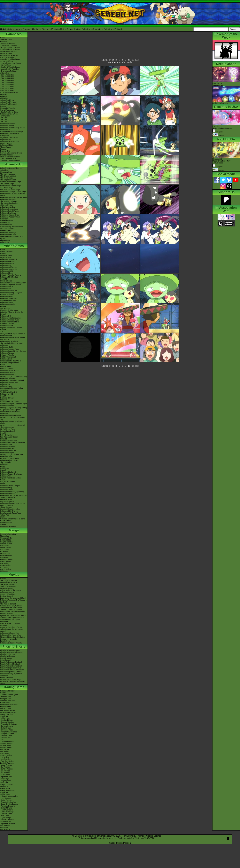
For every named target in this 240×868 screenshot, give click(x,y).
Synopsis (218, 167)
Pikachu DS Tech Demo (9, 458)
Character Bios (6, 172)
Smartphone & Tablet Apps (11, 513)
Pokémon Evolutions (8, 213)
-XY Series (4, 751)
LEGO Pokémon (7, 143)
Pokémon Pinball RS (8, 451)
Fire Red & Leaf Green (9, 437)
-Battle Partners (6, 800)
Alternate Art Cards (8, 701)
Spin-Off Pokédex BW (9, 104)
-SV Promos (5, 767)
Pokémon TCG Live (8, 304)
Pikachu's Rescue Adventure (11, 652)
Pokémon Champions (9, 259)
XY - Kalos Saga (7, 188)
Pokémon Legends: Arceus (11, 285)
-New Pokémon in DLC (9, 159)
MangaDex (4, 536)
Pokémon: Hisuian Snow (10, 215)
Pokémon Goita (6, 523)
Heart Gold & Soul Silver (10, 402)
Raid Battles (5, 703)
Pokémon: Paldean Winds (10, 217)
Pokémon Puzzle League (10, 486)
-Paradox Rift (5, 738)
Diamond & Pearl (7, 398)
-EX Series (4, 757)
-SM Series (5, 749)
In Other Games (6, 505)
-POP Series (5, 775)
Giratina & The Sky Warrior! (11, 606)
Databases (14, 34)
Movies (14, 575)
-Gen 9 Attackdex (7, 91)
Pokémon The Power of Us (11, 635)
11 (133, 60)
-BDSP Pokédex (7, 61)
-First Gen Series (7, 761)
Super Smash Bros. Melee (10, 478)
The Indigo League (8, 174)
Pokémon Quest (7, 326)
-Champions (5, 116)
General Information (8, 534)
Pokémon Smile (6, 296)
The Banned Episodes (9, 203)
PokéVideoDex (6, 225)
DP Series (4, 557)
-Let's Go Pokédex (7, 57)
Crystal (3, 470)
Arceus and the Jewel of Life (11, 608)
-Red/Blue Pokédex (8, 44)
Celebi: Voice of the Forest (11, 590)
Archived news (6, 40)
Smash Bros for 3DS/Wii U (11, 361)
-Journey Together (7, 722)
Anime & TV (14, 164)
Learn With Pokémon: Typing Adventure (11, 389)
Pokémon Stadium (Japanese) (12, 492)
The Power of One (7, 584)
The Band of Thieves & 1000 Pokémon (11, 344)
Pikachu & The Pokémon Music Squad (12, 683)
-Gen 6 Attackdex (7, 85)
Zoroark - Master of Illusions (11, 610)
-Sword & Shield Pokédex (10, 59)
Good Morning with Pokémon (12, 227)
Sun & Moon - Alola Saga (10, 190)
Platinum (4, 400)
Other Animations (7, 229)
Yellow (3, 484)
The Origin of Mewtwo (9, 580)
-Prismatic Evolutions (8, 724)
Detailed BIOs (6, 540)
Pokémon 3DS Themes (9, 511)
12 (137, 60)
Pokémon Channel (7, 447)
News (2, 38)
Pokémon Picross (7, 353)
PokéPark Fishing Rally (9, 460)
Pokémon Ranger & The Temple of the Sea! (14, 601)
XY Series (4, 567)
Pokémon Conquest (8, 378)
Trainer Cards (6, 697)
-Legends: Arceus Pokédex (11, 63)
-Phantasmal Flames (8, 712)
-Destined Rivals (7, 720)
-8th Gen (4, 120)
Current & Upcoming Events (11, 153)
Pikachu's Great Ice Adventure (12, 670)
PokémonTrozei (6, 456)
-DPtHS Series (6, 755)
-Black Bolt (4, 716)
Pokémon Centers (7, 126)
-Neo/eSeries (5, 759)
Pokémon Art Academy (9, 341)
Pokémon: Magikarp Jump (10, 318)
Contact (36, 29)
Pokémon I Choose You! (10, 633)
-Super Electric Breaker (9, 804)
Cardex (3, 106)
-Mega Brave (5, 788)
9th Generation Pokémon (10, 157)
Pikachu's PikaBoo (7, 656)
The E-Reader (6, 462)
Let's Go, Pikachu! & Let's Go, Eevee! (12, 313)
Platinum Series (6, 559)
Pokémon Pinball (7, 490)
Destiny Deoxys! (7, 596)
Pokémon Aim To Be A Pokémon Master (13, 194)
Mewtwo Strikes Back (9, 582)
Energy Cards (6, 699)
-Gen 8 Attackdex (7, 89)
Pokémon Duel (6, 359)
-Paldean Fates (6, 736)
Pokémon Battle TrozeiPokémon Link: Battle (13, 338)
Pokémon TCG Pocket (9, 277)
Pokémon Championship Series (12, 128)
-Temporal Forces (7, 734)
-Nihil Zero (4, 783)
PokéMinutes (5, 223)
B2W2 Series (5, 565)
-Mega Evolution (7, 714)
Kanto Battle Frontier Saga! (11, 182)
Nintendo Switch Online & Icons (12, 519)
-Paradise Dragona (8, 806)
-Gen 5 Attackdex (7, 83)
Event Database (6, 155)
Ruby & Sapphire (7, 435)
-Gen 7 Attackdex (7, 87)
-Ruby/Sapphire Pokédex (10, 48)
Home (17, 29)
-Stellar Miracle (6, 808)
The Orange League (8, 176)
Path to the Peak (7, 221)
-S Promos (4, 827)
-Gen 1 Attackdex (7, 75)
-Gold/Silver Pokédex (8, 46)
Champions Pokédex (102, 29)
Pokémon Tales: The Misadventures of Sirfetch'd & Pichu (12, 236)
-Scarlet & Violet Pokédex (10, 67)
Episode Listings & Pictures (11, 168)
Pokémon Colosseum (9, 441)
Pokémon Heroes (7, 592)
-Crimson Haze (6, 814)
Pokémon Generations (9, 209)
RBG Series (5, 546)
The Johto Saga (6, 178)
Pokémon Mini (6, 476)
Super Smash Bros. (8, 497)
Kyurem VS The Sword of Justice (13, 616)
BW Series (4, 563)
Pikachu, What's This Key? (11, 680)
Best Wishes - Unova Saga (11, 186)
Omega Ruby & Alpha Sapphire (12, 334)
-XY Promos (5, 773)
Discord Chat (5, 151)
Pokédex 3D (5, 384)
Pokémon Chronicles (8, 199)
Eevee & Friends (7, 678)
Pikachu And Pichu (8, 654)
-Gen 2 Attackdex (7, 77)
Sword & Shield (6, 281)
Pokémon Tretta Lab (8, 373)
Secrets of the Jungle (8, 639)
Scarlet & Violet (6, 256)
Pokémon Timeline (7, 124)
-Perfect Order (6, 708)
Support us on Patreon (120, 843)
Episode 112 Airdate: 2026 (221, 161)
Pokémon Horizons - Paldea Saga (13, 197)
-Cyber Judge (5, 818)
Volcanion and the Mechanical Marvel (12, 630)
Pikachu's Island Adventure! (11, 666)
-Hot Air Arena (6, 798)
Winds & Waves (6, 252)
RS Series (4, 552)
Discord (46, 29)
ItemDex (4, 94)
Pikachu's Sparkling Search (11, 672)
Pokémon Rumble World (10, 349)
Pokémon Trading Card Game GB (13, 495)
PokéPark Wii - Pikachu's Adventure (10, 413)
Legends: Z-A (5, 257)
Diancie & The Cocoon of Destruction (10, 624)
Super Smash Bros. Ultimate (11, 328)
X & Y (2, 332)
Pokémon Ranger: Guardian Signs (14, 404)
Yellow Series (5, 548)
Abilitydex (4, 98)
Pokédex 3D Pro (7, 386)
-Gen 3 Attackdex (7, 79)
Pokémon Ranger (7, 453)
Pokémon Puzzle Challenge (11, 474)
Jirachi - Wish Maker (8, 594)
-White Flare (5, 718)
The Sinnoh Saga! (7, 184)
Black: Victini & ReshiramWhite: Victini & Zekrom (12, 613)
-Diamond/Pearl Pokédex (10, 50)
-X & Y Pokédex (6, 53)
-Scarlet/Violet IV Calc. (9, 112)
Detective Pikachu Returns (11, 275)
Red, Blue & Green (8, 482)
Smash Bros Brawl (7, 431)
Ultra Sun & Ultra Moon (9, 310)
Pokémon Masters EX (9, 269)
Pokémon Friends (7, 263)
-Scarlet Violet (6, 746)
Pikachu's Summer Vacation (11, 650)
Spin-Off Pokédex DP (8, 102)
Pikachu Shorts (14, 647)
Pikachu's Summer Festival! (11, 662)
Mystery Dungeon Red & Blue (12, 454)
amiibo (3, 517)
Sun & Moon (5, 308)
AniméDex (4, 170)
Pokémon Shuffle (7, 347)
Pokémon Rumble (7, 406)
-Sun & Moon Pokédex (9, 55)
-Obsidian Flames (7, 742)
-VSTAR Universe (7, 820)
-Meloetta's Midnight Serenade (12, 618)
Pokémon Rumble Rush (9, 320)
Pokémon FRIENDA (8, 527)
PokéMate (4, 464)
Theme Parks (5, 147)
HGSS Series (5, 561)
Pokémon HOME (7, 287)
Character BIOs (6, 538)
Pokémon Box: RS (7, 449)
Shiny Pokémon (6, 205)
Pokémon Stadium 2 (8, 472)
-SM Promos (5, 771)
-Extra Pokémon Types (9, 695)
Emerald (4, 439)
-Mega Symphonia (7, 790)
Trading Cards (14, 687)
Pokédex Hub (58, 29)
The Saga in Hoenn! (8, 180)
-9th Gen (4, 118)
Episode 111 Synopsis (223, 129)
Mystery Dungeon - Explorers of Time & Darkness (13, 426)
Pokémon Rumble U (8, 375)
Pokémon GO (6, 265)
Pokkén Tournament (8, 357)
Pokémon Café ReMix (9, 267)
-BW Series (5, 753)
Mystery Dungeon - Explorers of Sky (13, 418)
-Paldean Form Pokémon (10, 161)
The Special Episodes (9, 201)
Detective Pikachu (7, 324)
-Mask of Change (7, 812)
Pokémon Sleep (6, 273)
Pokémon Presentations (10, 141)
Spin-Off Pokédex (7, 100)
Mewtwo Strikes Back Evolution (12, 637)
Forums (26, 29)
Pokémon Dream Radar (9, 371)
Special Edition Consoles (10, 509)
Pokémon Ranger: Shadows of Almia (12, 422)
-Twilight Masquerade (9, 732)
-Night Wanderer (7, 810)
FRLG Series (5, 554)
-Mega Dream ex (7, 785)
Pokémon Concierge (8, 233)
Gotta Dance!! (6, 660)
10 (129, 60)
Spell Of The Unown (8, 586)
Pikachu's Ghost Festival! (10, 664)
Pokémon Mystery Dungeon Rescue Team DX (11, 294)
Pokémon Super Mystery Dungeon (14, 351)
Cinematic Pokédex (8, 108)
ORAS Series (5, 569)
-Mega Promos (6, 765)
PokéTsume (5, 242)
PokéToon (4, 219)
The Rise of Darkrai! (8, 604)
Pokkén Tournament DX (9, 322)
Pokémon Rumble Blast (9, 382)
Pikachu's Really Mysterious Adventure (11, 675)
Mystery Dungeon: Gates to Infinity (14, 376)
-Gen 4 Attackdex (7, 81)
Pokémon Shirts (6, 145)
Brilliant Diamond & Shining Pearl (13, 283)
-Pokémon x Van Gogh (9, 137)
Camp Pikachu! (6, 658)
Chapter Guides (6, 542)
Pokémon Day (6, 139)
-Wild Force (5, 816)
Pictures (218, 136)
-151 (2, 740)
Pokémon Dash (6, 445)
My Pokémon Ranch (8, 429)
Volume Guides (6, 544)
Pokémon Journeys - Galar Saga (13, 192)
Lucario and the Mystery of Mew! (13, 598)
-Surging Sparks (7, 726)
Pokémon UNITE (7, 271)
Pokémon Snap (6, 488)
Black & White (6, 367)
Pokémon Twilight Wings (10, 211)
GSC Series (5, 550)
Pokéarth (119, 29)
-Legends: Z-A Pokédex (9, 69)
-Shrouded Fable (7, 730)
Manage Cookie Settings (150, 836)
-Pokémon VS (6, 822)
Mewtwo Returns (7, 588)
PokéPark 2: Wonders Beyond (12, 380)
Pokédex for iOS (7, 394)
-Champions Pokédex (9, 71)
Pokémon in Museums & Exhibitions (10, 134)
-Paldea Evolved (7, 744)
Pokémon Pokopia (7, 261)
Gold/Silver (4, 468)
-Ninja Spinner (6, 781)
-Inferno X (4, 786)
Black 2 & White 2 (7, 369)
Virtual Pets (5, 515)
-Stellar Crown (6, 728)
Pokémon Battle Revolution (11, 415)
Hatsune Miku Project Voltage (12, 131)
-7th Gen (4, 122)
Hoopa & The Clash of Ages (11, 627)
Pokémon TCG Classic (9, 705)
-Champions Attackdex (9, 92)
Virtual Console (6, 507)
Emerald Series (6, 556)
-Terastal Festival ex (8, 802)
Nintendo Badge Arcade (9, 363)
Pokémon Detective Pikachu (11, 643)
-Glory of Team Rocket (9, 796)
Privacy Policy (129, 836)
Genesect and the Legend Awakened (10, 620)
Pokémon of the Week (9, 114)
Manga (14, 530)
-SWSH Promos (6, 769)
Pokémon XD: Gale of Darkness (13, 443)
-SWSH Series (6, 747)
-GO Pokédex (6, 65)
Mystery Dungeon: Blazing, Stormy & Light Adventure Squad (14, 409)
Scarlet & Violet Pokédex (78, 29)
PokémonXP (5, 130)
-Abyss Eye (5, 779)
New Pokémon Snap (8, 300)
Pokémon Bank (6, 335)
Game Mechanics (7, 110)
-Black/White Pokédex (9, 51)
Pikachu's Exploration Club (11, 668)
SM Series (4, 571)
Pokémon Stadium (7, 493)
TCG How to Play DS (8, 392)
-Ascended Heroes (8, 710)
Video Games (14, 246)
